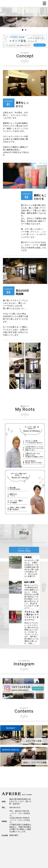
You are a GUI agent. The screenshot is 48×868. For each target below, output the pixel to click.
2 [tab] (26, 30)
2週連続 (28, 557)
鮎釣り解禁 (29, 582)
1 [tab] (23, 30)
